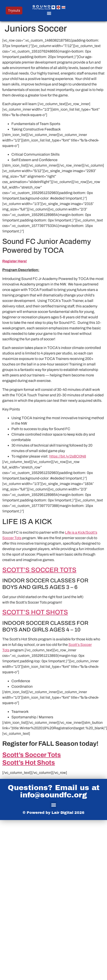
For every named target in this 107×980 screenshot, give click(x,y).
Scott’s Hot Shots (29, 763)
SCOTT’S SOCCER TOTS (39, 570)
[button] (49, 13)
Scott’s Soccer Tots (32, 755)
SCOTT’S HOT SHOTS (35, 612)
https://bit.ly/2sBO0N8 (68, 456)
